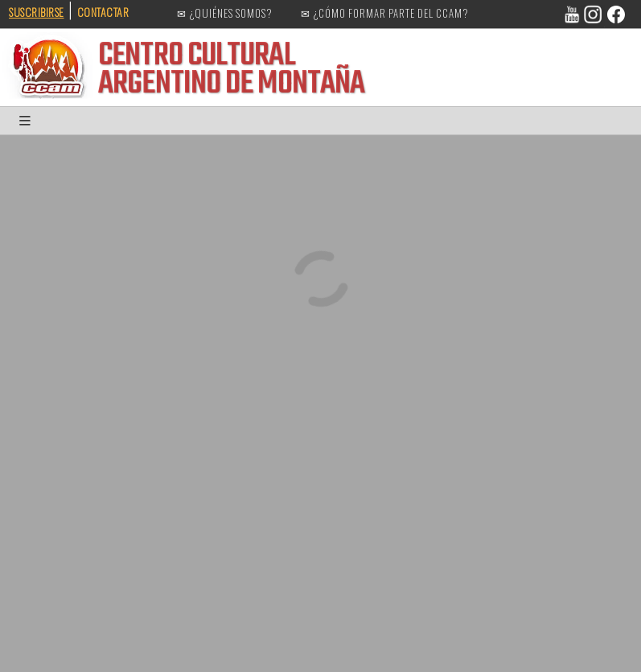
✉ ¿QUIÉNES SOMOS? (225, 14)
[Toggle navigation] (26, 124)
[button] (26, 124)
